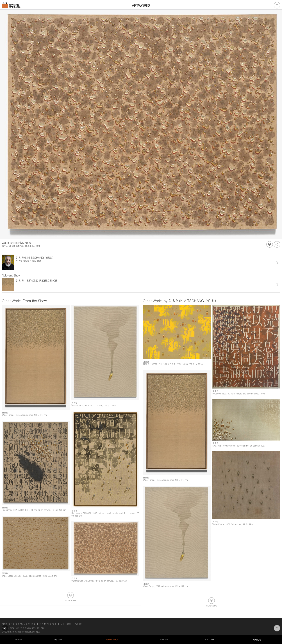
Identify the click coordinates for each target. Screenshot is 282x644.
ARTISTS (58, 639)
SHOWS (164, 639)
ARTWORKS (112, 639)
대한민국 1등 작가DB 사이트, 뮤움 (19, 624)
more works (70, 600)
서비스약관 (66, 624)
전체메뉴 (277, 5)
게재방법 (257, 639)
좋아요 (270, 244)
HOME (19, 639)
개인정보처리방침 (48, 624)
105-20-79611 (39, 628)
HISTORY (210, 639)
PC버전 (79, 624)
